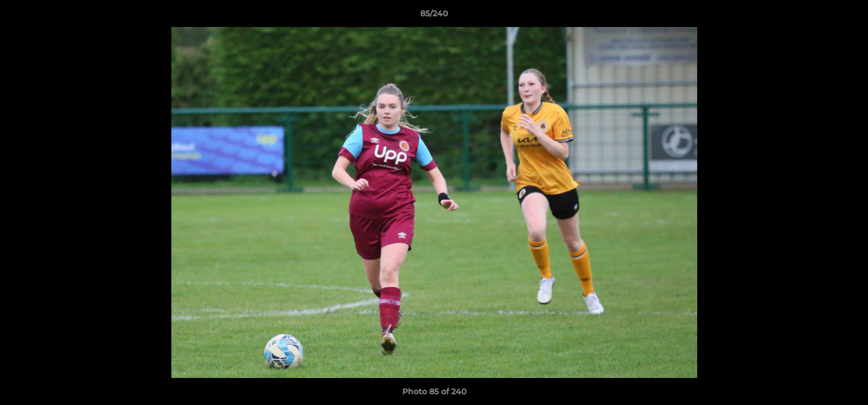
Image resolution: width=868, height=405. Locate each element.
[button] (848, 16)
